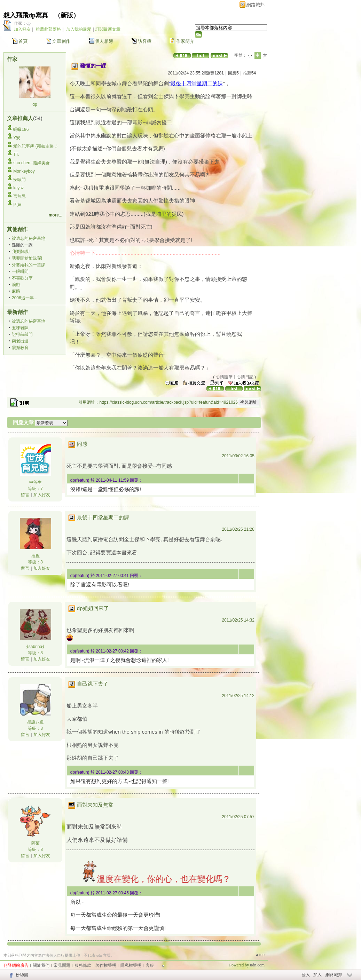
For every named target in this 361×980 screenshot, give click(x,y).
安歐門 (19, 180)
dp (35, 104)
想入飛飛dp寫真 (26, 15)
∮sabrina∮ (35, 647)
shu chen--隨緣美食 (32, 163)
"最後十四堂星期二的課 (196, 83)
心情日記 (245, 377)
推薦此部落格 (48, 29)
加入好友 (22, 29)
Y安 (17, 138)
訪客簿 (145, 41)
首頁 (23, 41)
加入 (317, 975)
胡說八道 (36, 722)
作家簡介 (185, 41)
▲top (260, 955)
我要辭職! (21, 252)
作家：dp (22, 23)
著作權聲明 (106, 965)
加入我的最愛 (79, 29)
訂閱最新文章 (108, 29)
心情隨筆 (224, 377)
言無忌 (19, 196)
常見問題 (62, 965)
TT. (16, 155)
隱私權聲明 (131, 965)
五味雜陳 (20, 328)
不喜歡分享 (22, 278)
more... (56, 215)
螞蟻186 (21, 129)
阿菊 (36, 843)
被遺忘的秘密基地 (29, 238)
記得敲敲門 (22, 334)
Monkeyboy (24, 171)
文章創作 (61, 41)
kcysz (18, 188)
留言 (25, 495)
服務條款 (83, 965)
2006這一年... (25, 298)
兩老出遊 (20, 341)
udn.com (257, 965)
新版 (67, 15)
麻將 (16, 291)
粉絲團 (22, 975)
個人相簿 (104, 41)
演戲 (16, 285)
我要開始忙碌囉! (27, 258)
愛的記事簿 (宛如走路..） (37, 146)
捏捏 (36, 556)
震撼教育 (20, 348)
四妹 (17, 205)
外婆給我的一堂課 (29, 265)
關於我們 (41, 965)
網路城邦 (256, 5)
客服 (150, 965)
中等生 (36, 482)
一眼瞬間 (20, 271)
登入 (306, 975)
